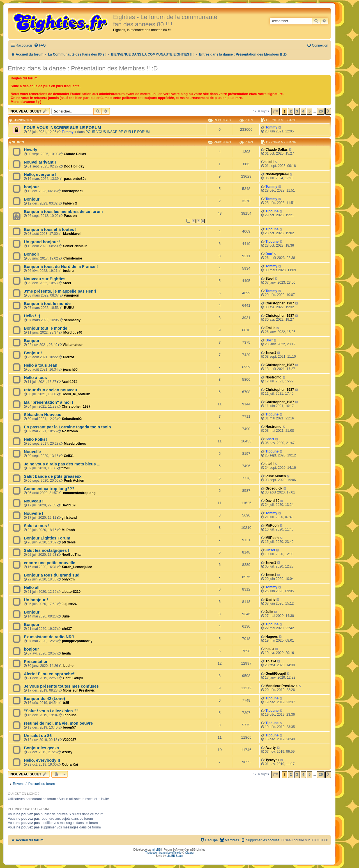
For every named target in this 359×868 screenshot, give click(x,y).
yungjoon (72, 295)
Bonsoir (32, 254)
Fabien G (70, 203)
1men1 (271, 353)
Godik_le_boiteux (76, 394)
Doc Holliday (74, 166)
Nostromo (273, 377)
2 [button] (291, 111)
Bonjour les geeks (41, 748)
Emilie (270, 328)
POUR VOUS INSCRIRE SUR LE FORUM (62, 128)
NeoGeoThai (71, 555)
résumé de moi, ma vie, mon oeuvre (58, 723)
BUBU (69, 308)
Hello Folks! (35, 439)
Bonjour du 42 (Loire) (44, 699)
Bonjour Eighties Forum (47, 538)
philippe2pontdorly (77, 641)
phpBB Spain (175, 856)
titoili (269, 162)
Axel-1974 (69, 382)
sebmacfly (72, 320)
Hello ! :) (32, 316)
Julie (66, 616)
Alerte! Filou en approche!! (50, 674)
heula (66, 653)
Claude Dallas (75, 154)
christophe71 (73, 191)
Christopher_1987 (280, 303)
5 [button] (309, 111)
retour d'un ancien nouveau (50, 390)
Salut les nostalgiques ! (47, 550)
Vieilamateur (73, 345)
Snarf (270, 439)
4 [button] (303, 111)
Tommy (68, 132)
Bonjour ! (33, 353)
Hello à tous (35, 378)
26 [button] (321, 111)
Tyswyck (272, 760)
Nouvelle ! (34, 513)
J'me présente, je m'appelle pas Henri (60, 291)
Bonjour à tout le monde (47, 304)
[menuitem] (40, 46)
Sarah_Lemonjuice (77, 567)
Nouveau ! (34, 501)
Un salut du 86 (38, 736)
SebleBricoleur (75, 246)
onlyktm (68, 579)
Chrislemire (73, 258)
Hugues (271, 637)
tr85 (66, 703)
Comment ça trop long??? (49, 489)
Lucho (68, 666)
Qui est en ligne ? (24, 794)
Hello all (32, 587)
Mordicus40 (73, 332)
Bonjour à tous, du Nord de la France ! (61, 267)
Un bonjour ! (36, 600)
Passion (70, 216)
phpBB (157, 850)
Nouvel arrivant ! (40, 162)
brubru (68, 271)
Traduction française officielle (163, 853)
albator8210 (71, 592)
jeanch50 (70, 369)
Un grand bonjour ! (42, 242)
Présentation (36, 662)
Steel (67, 283)
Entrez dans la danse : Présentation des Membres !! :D (83, 68)
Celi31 (69, 456)
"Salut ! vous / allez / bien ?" (51, 711)
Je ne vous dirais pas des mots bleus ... (62, 464)
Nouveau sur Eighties (45, 279)
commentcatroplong (79, 493)
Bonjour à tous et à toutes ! (50, 229)
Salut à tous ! (37, 526)
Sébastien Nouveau (43, 415)
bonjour (31, 187)
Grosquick (274, 488)
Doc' (269, 254)
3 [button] (297, 111)
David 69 (68, 505)
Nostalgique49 (277, 174)
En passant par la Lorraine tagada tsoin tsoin (67, 427)
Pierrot (69, 357)
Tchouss (70, 715)
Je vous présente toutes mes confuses (61, 686)
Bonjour (32, 199)
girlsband (69, 518)
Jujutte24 (69, 604)
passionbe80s (75, 179)
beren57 (69, 727)
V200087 (69, 740)
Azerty (67, 752)
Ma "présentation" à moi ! (49, 402)
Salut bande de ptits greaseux (53, 476)
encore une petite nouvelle (50, 563)
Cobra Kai (70, 764)
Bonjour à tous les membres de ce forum (63, 212)
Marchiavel (72, 234)
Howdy (31, 150)
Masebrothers (75, 444)
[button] (275, 112)
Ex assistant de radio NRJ (49, 637)
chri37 (67, 629)
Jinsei (270, 550)
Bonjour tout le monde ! (47, 328)
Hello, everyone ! (40, 174)
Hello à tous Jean (41, 365)
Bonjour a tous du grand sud (52, 575)
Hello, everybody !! (42, 760)
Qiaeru (189, 853)
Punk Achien (74, 481)
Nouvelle (32, 452)
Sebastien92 (72, 419)
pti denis (69, 542)
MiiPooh (68, 530)
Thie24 (271, 661)
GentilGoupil (73, 678)
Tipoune (272, 211)
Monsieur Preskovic (79, 690)
